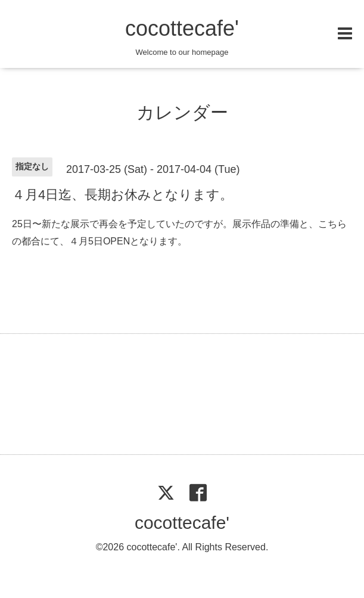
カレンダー (182, 112)
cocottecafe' (182, 28)
